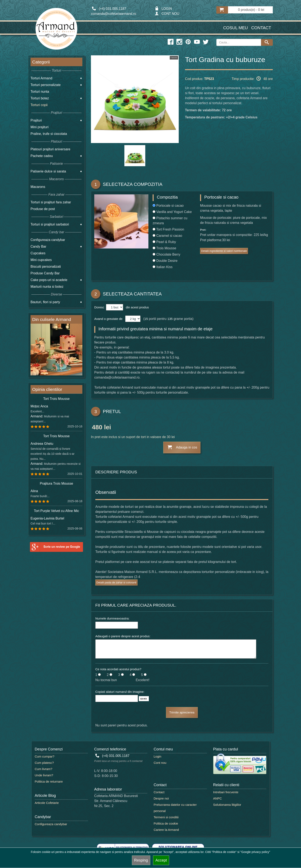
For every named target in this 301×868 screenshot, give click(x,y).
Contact (261, 28)
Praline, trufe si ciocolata (49, 134)
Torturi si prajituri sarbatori (50, 224)
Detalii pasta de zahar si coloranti (116, 582)
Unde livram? (44, 775)
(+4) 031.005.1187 (112, 756)
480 (97, 428)
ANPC (218, 798)
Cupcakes (38, 253)
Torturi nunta (40, 92)
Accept (161, 860)
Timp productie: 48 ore (252, 79)
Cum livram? (43, 769)
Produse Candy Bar (45, 273)
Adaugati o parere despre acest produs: (123, 636)
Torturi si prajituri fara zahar (51, 202)
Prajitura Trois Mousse (56, 483)
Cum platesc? (44, 763)
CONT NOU (167, 14)
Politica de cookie (166, 823)
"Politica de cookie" (224, 852)
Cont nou (160, 763)
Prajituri (36, 120)
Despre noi (161, 798)
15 (146, 319)
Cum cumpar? (45, 756)
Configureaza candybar (48, 240)
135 (170, 319)
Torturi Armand (41, 78)
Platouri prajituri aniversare (50, 149)
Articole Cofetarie (47, 803)
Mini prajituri (40, 127)
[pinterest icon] (188, 42)
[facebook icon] (171, 42)
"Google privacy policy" (255, 852)
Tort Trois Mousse (56, 399)
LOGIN (163, 9)
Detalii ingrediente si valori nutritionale (224, 251)
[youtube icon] (197, 42)
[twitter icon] (206, 42)
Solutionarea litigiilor (227, 805)
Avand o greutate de (108, 319)
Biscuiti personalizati (46, 267)
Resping (141, 860)
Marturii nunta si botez (47, 287)
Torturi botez (40, 98)
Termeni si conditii (166, 817)
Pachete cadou (42, 156)
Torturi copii (39, 105)
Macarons (38, 187)
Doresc (100, 307)
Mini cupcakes (41, 260)
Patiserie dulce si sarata (48, 171)
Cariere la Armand (166, 830)
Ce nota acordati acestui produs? (118, 669)
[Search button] (267, 42)
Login (158, 756)
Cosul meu (236, 28)
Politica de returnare (49, 781)
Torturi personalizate (46, 85)
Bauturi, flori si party (45, 302)
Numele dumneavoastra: (112, 618)
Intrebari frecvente (226, 792)
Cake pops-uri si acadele (49, 280)
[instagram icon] (179, 42)
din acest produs (136, 307)
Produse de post (43, 209)
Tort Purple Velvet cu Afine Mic (56, 511)
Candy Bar (38, 246)
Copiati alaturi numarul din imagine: (120, 692)
